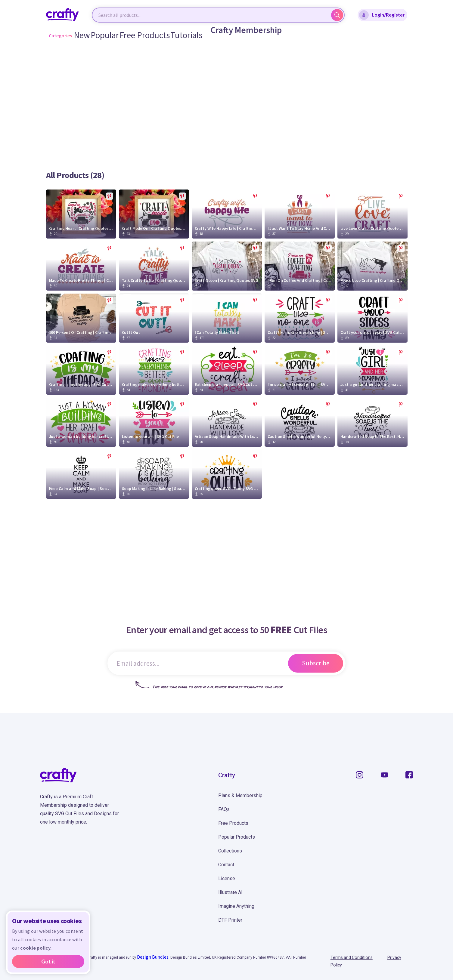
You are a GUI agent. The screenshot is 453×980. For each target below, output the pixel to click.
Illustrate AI (230, 892)
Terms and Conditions (354, 958)
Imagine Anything (236, 906)
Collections (230, 851)
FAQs (224, 809)
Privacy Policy (400, 958)
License (227, 878)
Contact (226, 865)
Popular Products (237, 837)
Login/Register (382, 15)
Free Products (139, 35)
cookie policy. (36, 948)
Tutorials (172, 35)
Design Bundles (153, 957)
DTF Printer (230, 920)
